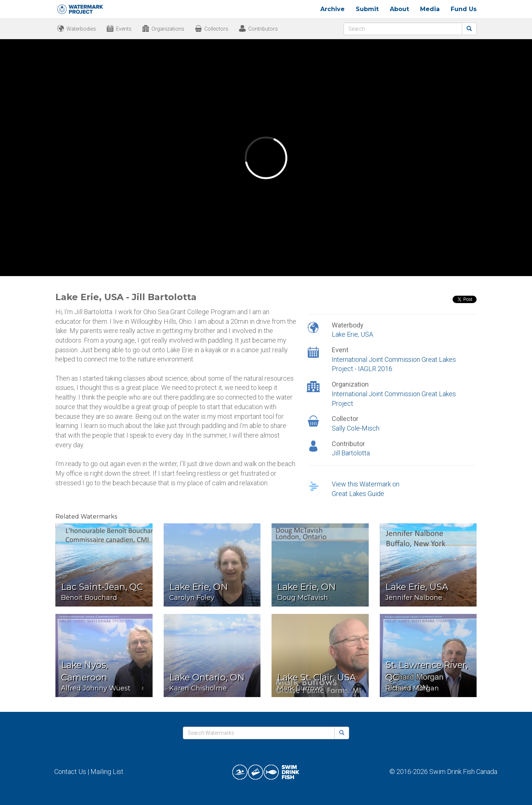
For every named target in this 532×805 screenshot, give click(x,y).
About (399, 9)
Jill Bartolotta (351, 453)
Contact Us (70, 772)
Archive (332, 9)
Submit (367, 9)
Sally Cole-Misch (356, 428)
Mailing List (107, 772)
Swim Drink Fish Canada (463, 772)
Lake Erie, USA (352, 334)
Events (124, 29)
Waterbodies (81, 29)
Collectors (216, 29)
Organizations (168, 29)
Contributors (263, 29)
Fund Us (464, 9)
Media (430, 9)
